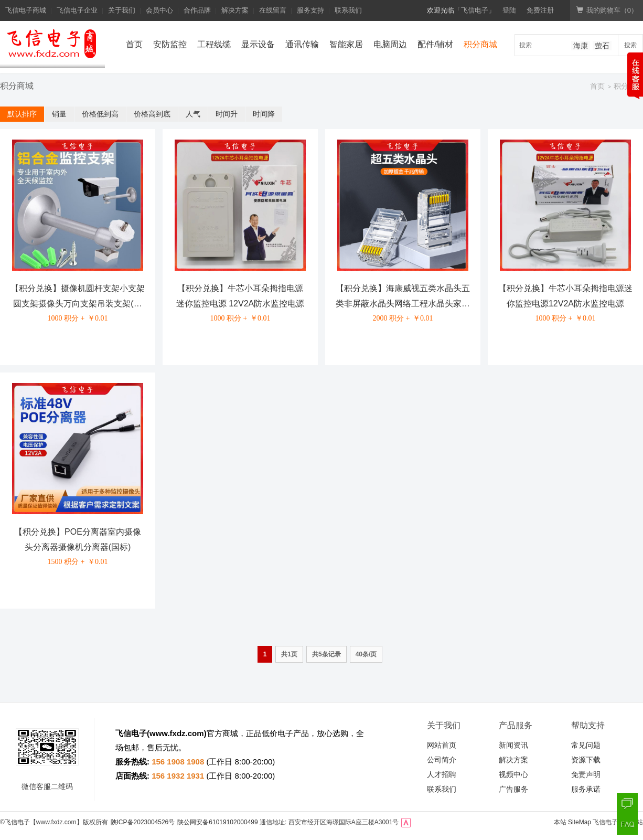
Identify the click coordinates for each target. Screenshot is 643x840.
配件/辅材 (435, 44)
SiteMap (580, 822)
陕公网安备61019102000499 (217, 822)
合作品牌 (197, 10)
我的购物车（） (607, 10)
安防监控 (170, 44)
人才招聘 (442, 774)
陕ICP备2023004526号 (143, 822)
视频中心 (513, 774)
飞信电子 (17, 822)
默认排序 (22, 114)
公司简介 (442, 760)
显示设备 (258, 44)
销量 (59, 114)
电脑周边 (390, 44)
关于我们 (122, 10)
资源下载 (586, 760)
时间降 (264, 114)
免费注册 (540, 10)
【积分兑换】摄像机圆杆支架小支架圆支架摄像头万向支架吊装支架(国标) (78, 304)
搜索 (630, 45)
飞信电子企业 (77, 10)
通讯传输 (302, 44)
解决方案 (235, 10)
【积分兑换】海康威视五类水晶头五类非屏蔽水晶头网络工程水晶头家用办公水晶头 (403, 304)
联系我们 (348, 10)
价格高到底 (152, 114)
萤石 (602, 46)
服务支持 (310, 10)
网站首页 (442, 745)
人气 (193, 114)
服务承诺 (586, 789)
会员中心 (159, 10)
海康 (581, 46)
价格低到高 (100, 114)
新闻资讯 (513, 745)
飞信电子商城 (26, 10)
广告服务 (513, 789)
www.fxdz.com (177, 733)
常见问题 (586, 745)
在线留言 (273, 10)
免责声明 (586, 774)
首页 (134, 44)
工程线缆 (214, 44)
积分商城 (480, 44)
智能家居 (346, 44)
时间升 (227, 114)
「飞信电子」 (475, 10)
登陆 (509, 10)
